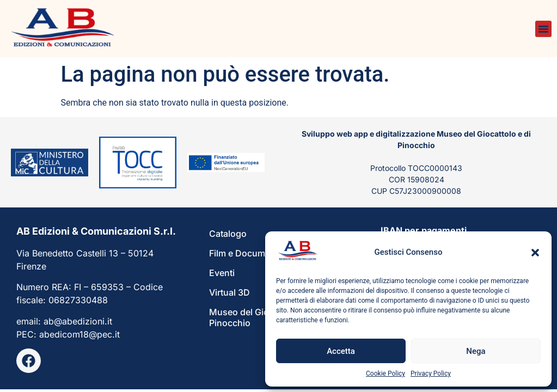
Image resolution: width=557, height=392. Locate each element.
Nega (476, 351)
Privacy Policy (431, 373)
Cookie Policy (385, 373)
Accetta (341, 351)
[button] (535, 253)
